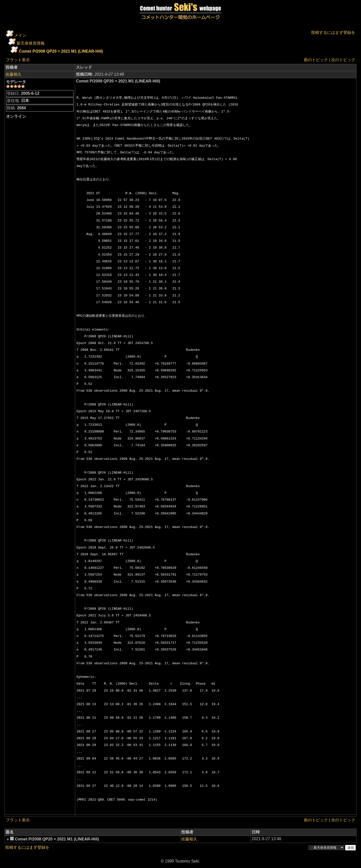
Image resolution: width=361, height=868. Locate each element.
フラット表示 (18, 60)
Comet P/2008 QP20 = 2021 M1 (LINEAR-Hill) (61, 51)
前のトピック (316, 60)
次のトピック (343, 60)
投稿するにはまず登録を (333, 32)
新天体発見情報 (31, 43)
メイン (20, 35)
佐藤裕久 (14, 74)
